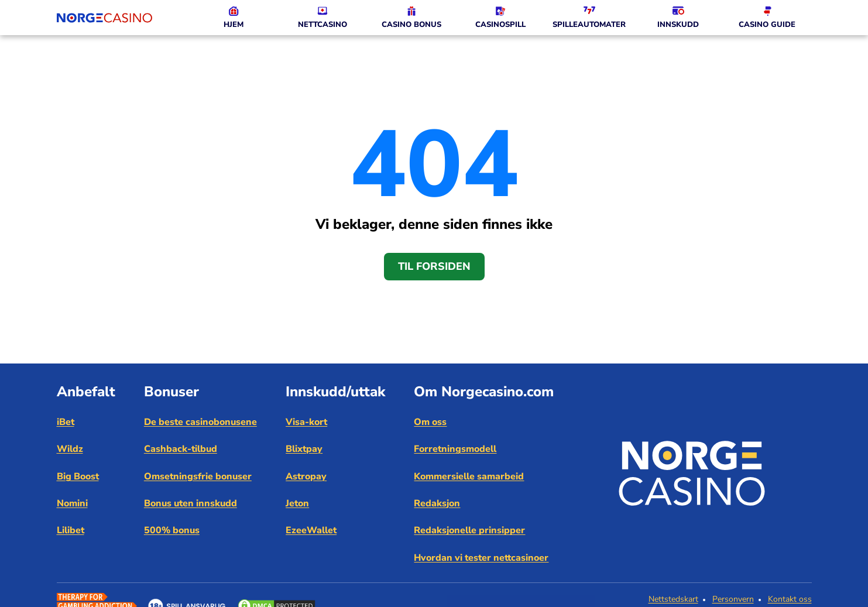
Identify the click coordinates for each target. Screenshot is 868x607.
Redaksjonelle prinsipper (469, 530)
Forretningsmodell (455, 449)
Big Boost (78, 476)
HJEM (234, 25)
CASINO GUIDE (767, 25)
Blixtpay (304, 449)
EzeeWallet (311, 530)
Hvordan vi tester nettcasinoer (481, 558)
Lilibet (71, 530)
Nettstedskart (673, 599)
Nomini (72, 503)
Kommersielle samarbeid (469, 476)
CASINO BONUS (411, 25)
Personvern (733, 599)
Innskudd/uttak (335, 392)
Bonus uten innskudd (191, 503)
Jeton (297, 503)
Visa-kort (306, 422)
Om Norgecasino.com (484, 392)
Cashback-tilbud (181, 449)
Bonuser (171, 392)
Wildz (70, 449)
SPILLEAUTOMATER (589, 25)
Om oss (430, 422)
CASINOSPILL (500, 25)
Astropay (306, 476)
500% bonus (172, 530)
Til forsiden (434, 266)
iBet (66, 422)
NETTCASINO (323, 25)
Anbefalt (86, 392)
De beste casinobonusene (200, 422)
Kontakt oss (790, 599)
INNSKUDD (678, 25)
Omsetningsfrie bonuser (198, 476)
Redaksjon (437, 503)
